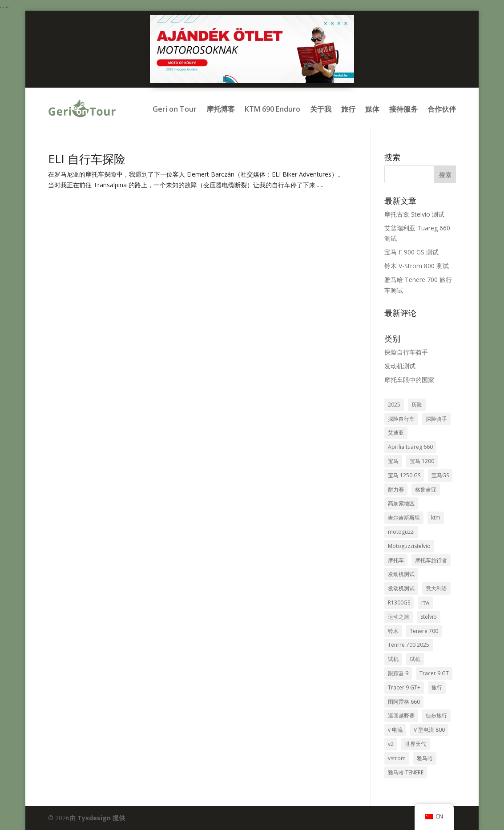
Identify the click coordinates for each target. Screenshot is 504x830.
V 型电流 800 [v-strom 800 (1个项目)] (429, 730)
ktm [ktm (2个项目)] (436, 518)
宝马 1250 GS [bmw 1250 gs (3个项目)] (404, 475)
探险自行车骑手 (406, 352)
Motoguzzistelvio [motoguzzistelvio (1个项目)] (409, 546)
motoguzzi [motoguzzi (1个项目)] (401, 532)
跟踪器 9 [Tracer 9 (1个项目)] (398, 673)
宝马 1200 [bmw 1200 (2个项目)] (422, 461)
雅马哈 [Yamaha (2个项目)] (425, 758)
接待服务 (403, 109)
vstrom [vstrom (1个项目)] (397, 758)
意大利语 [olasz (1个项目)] (436, 588)
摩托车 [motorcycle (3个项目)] (396, 560)
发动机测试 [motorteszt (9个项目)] (401, 574)
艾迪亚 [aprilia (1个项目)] (396, 433)
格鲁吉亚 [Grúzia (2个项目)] (426, 490)
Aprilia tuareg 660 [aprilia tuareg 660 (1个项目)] (410, 447)
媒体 (372, 109)
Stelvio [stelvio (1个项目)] (429, 617)
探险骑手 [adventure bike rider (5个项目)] (436, 419)
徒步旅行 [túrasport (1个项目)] (436, 715)
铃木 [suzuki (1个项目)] (393, 631)
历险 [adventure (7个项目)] (417, 405)
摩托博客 (221, 109)
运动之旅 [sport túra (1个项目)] (399, 617)
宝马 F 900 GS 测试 (411, 252)
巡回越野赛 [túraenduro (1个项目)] (401, 715)
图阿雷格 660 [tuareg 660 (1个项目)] (404, 702)
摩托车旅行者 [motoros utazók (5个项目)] (431, 560)
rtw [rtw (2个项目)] (425, 602)
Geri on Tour (175, 109)
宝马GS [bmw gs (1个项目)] (440, 475)
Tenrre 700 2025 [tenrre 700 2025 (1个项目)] (409, 645)
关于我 (321, 109)
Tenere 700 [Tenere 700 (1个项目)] (424, 631)
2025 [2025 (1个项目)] (394, 405)
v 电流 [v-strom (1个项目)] (395, 730)
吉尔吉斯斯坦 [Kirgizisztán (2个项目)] (404, 518)
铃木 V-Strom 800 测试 (417, 266)
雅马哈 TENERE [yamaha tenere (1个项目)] (406, 772)
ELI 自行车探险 (87, 159)
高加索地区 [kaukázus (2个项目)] (401, 503)
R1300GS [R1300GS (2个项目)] (399, 602)
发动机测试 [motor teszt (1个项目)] (401, 588)
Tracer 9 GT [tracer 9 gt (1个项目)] (434, 673)
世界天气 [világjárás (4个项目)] (415, 744)
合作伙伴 (442, 109)
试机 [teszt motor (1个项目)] (415, 659)
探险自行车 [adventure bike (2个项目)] (401, 419)
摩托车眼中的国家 (409, 380)
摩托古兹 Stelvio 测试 (414, 214)
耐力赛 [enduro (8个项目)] (396, 490)
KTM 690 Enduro (272, 109)
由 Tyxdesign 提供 (97, 818)
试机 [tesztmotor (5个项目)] (393, 659)
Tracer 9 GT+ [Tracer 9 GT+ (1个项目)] (404, 687)
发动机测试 (400, 366)
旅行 (348, 109)
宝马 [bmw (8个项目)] (393, 461)
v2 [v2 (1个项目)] (391, 744)
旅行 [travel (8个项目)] (437, 687)
